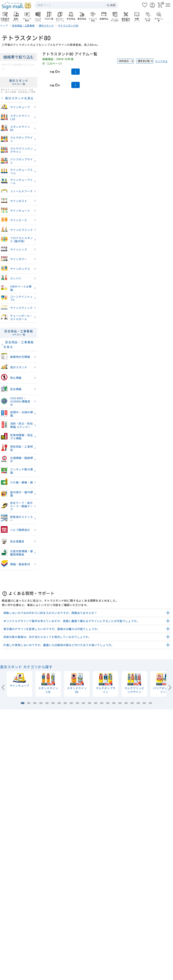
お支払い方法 (123, 950)
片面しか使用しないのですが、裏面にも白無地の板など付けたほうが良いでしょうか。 (59, 645)
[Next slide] (170, 687)
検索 (111, 5)
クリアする (161, 61)
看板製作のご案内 (86, 814)
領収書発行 (152, 950)
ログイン (123, 941)
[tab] (23, 703)
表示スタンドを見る (18, 98)
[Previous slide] (3, 687)
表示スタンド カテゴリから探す (26, 667)
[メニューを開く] (168, 5)
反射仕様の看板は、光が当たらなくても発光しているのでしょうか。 (47, 637)
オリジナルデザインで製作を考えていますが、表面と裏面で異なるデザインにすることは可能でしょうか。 (71, 621)
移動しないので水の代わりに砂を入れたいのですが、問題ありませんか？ (50, 613)
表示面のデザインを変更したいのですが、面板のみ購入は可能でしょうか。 (52, 629)
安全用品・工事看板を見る (18, 344)
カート (152, 941)
